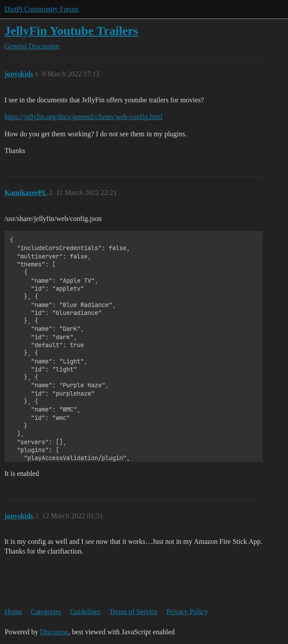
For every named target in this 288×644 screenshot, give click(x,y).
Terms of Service (134, 612)
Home (13, 612)
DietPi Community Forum (42, 9)
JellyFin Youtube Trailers (71, 31)
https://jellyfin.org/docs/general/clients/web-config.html (83, 117)
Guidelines (85, 612)
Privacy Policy (187, 612)
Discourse (54, 632)
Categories (46, 612)
